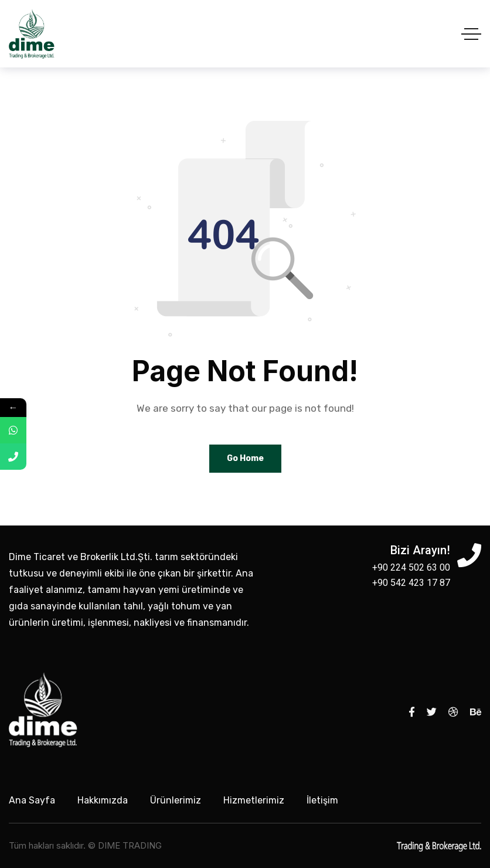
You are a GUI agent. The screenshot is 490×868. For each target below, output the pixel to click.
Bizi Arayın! (420, 550)
